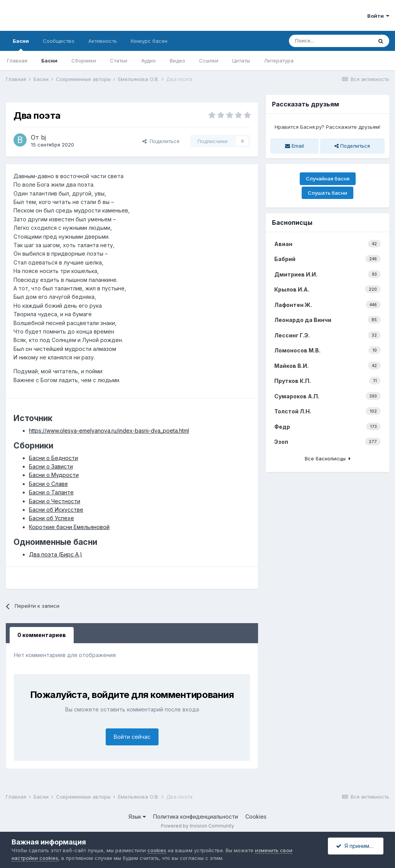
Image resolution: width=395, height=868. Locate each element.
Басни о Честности (55, 501)
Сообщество (59, 41)
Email (295, 146)
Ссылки (209, 61)
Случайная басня (328, 179)
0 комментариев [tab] (42, 635)
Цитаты (241, 61)
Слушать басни (327, 193)
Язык (137, 817)
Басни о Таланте (51, 492)
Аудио (149, 61)
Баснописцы (292, 222)
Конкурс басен (149, 41)
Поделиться (161, 141)
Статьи (119, 61)
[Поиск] (331, 41)
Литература (279, 61)
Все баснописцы (328, 458)
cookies (157, 850)
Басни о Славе (48, 484)
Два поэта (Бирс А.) (56, 554)
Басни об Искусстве (56, 510)
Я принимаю (356, 846)
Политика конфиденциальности (196, 817)
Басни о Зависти (51, 466)
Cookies (256, 817)
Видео (177, 61)
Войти (378, 16)
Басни (21, 44)
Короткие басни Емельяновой (69, 527)
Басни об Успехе (51, 518)
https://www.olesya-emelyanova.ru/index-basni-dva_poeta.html (109, 431)
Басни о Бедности (53, 458)
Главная (17, 61)
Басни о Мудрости (54, 475)
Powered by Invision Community (197, 826)
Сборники (84, 61)
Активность (103, 41)
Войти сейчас (132, 737)
